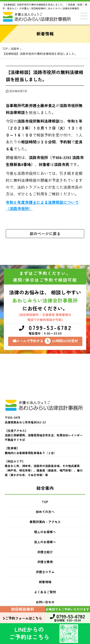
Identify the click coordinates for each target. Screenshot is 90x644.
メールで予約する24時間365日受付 (45, 341)
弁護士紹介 (45, 552)
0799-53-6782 (45, 330)
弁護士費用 (45, 562)
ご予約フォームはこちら (22, 618)
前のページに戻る (45, 234)
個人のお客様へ (45, 532)
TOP (45, 502)
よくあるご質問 (45, 592)
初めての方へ (45, 512)
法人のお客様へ (45, 542)
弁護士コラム (45, 572)
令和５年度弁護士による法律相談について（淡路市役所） (42, 205)
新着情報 (45, 582)
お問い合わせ (45, 602)
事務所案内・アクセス (45, 522)
